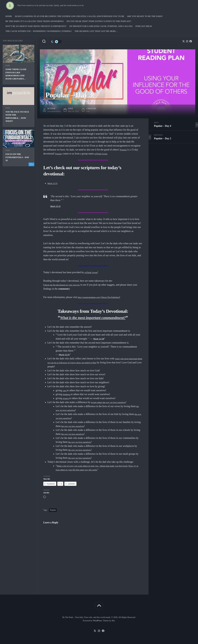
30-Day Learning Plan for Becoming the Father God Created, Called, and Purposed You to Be (70, 16)
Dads (8, 66)
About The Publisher (115, 297)
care (65, 390)
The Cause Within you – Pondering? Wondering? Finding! (39, 31)
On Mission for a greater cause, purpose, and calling (101, 26)
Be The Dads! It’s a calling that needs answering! (35, 21)
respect (66, 398)
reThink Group (103, 154)
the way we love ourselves (74, 426)
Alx (113, 621)
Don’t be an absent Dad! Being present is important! (36, 26)
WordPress (98, 621)
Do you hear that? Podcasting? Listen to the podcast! (99, 21)
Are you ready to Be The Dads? (145, 16)
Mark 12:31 (53, 183)
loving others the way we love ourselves (111, 402)
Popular (124, 150)
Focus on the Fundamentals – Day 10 (17, 157)
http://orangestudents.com (90, 297)
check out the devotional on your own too (65, 285)
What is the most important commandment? (93, 317)
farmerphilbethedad (55, 111)
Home (9, 16)
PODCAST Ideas (144, 26)
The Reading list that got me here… (96, 31)
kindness (67, 394)
